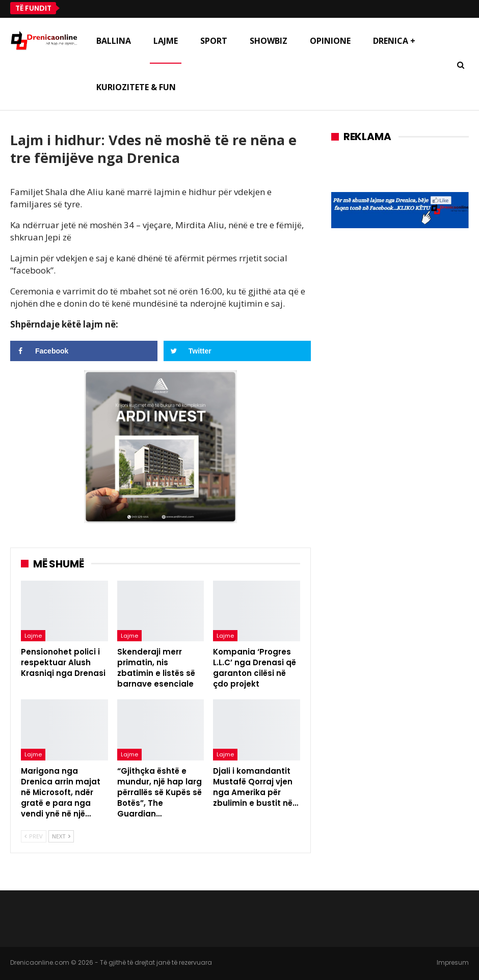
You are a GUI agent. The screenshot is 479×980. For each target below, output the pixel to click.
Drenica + (394, 41)
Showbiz (269, 41)
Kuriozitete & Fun (136, 87)
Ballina (114, 41)
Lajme (166, 41)
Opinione (330, 41)
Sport (214, 41)
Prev (34, 836)
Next (61, 836)
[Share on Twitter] (237, 351)
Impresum (453, 962)
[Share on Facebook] (84, 351)
